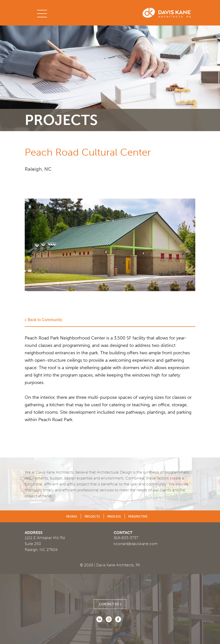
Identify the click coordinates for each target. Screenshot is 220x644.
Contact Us (110, 604)
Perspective (138, 517)
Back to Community (43, 320)
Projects (92, 517)
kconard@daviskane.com (136, 544)
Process (114, 517)
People (72, 517)
